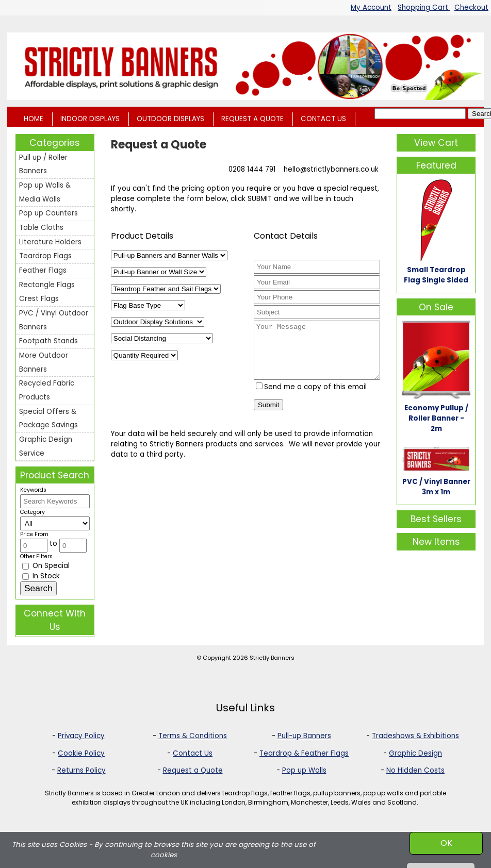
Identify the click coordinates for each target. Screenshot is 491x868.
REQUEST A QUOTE (252, 119)
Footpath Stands (48, 341)
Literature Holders (50, 242)
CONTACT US (323, 119)
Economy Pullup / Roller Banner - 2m (436, 418)
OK (446, 843)
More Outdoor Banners (44, 362)
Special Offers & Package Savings (48, 419)
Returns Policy (81, 770)
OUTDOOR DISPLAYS (170, 119)
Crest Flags (39, 299)
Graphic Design (415, 753)
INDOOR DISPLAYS (90, 119)
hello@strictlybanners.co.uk (331, 169)
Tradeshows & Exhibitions (415, 736)
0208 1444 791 (252, 169)
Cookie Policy (81, 753)
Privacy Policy (81, 736)
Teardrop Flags (45, 256)
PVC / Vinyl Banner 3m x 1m (436, 487)
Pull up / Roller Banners (43, 164)
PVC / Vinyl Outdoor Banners (54, 320)
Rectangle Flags (47, 285)
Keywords (33, 490)
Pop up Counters (48, 213)
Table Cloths (41, 228)
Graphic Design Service (46, 446)
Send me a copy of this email (311, 398)
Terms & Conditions (193, 736)
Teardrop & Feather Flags (304, 753)
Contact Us (193, 753)
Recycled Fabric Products (47, 390)
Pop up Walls (304, 770)
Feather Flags (43, 270)
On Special (46, 566)
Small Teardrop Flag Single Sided (436, 275)
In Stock (41, 576)
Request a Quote (193, 770)
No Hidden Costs (415, 770)
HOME (34, 119)
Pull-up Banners (304, 736)
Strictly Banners (272, 658)
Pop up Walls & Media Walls (45, 192)
